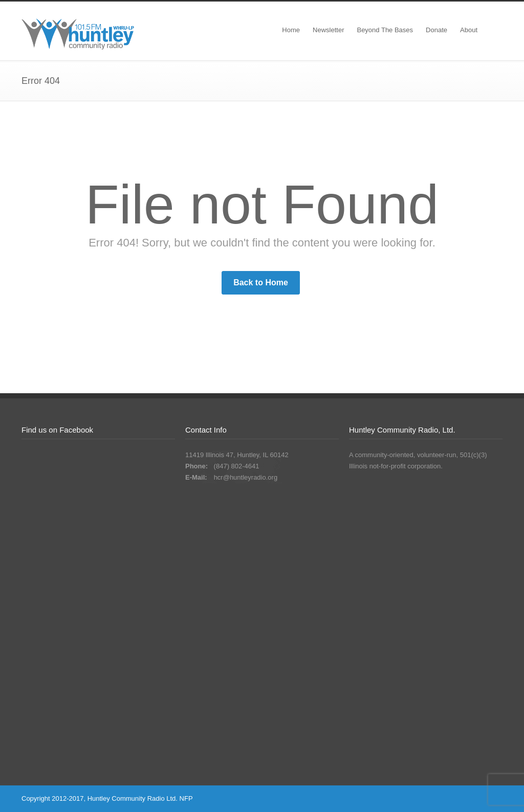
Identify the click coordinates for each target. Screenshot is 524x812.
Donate (436, 30)
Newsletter (328, 30)
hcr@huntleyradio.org (246, 477)
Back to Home (261, 283)
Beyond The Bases (385, 30)
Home (291, 30)
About (469, 30)
